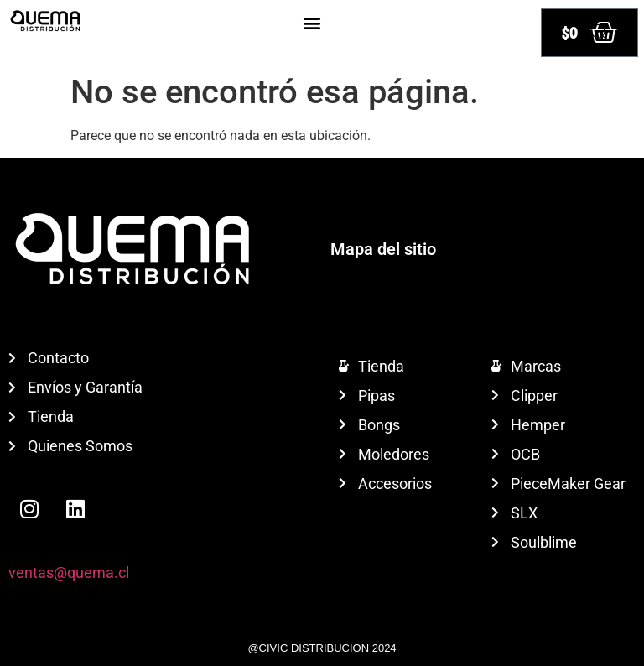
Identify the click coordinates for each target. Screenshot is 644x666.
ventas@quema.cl (69, 572)
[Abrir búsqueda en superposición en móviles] (600, 33)
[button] (312, 22)
